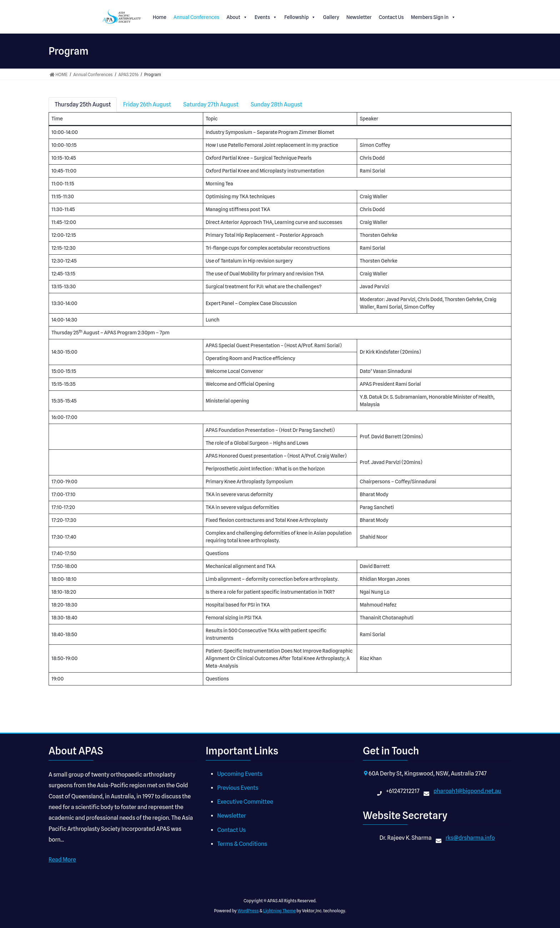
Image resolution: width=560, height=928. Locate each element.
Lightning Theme (279, 911)
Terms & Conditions (242, 844)
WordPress (248, 911)
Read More (62, 860)
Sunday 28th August (277, 104)
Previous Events (238, 788)
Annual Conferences (197, 17)
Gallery (331, 17)
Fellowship (300, 17)
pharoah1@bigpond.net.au (467, 791)
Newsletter (359, 17)
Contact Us (391, 17)
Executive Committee (245, 802)
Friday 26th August (147, 104)
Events (266, 17)
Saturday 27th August (211, 104)
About (237, 17)
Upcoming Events (240, 774)
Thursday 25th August (83, 104)
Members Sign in (433, 17)
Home (160, 17)
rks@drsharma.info (470, 838)
